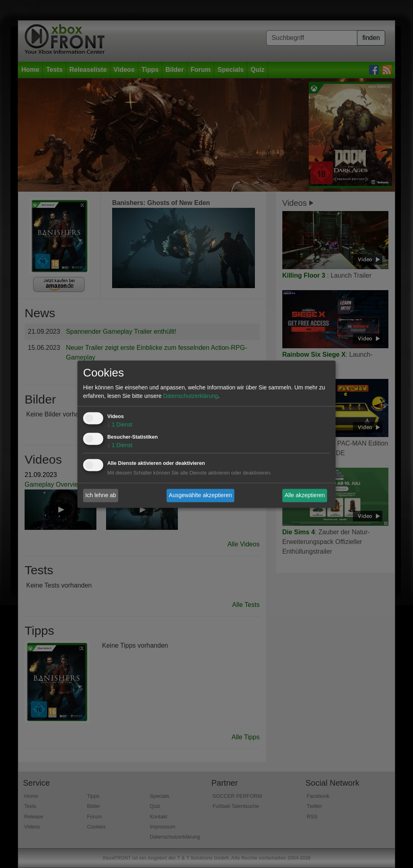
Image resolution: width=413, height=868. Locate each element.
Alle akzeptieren (305, 495)
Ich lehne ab (101, 495)
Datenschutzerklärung (190, 396)
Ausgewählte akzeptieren (200, 495)
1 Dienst (120, 425)
